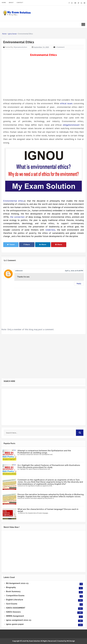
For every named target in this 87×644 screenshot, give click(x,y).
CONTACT (20, 3)
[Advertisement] (43, 77)
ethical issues (66, 103)
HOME (4, 3)
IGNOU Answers (13, 612)
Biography (11, 587)
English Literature (15, 600)
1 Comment (60, 47)
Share (27, 245)
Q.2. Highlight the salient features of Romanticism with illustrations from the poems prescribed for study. (49, 466)
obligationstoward (71, 125)
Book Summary (13, 591)
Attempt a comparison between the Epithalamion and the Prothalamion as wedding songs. (44, 452)
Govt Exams (12, 604)
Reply (79, 284)
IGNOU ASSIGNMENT (16, 608)
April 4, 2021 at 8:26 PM (74, 271)
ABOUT (11, 3)
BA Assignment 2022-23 (17, 583)
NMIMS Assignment (15, 616)
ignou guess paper (15, 624)
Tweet (11, 245)
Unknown (19, 271)
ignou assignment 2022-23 (19, 620)
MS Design (71, 641)
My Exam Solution (33, 641)
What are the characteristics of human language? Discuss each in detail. (48, 510)
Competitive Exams (15, 596)
